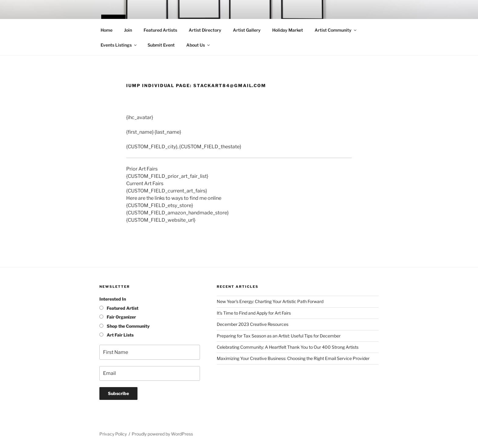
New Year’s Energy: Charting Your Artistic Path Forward (270, 301)
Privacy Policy (113, 434)
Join (128, 30)
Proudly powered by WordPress (162, 434)
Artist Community (336, 30)
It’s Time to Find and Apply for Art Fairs (254, 313)
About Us (198, 45)
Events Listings (119, 45)
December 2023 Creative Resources (253, 324)
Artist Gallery (247, 30)
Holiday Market (288, 30)
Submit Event (161, 45)
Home (107, 30)
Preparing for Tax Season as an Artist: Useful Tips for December (279, 336)
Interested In (113, 299)
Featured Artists (160, 30)
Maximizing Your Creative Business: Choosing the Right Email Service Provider (293, 358)
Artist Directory (205, 30)
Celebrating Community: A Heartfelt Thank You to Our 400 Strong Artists (288, 347)
